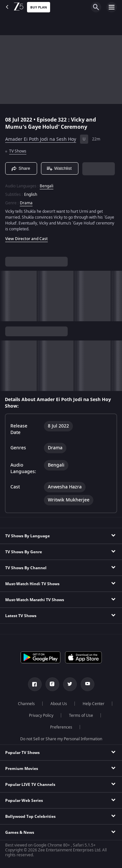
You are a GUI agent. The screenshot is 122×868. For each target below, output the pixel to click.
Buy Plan (39, 7)
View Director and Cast (27, 239)
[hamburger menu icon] (112, 7)
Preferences (61, 727)
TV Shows (18, 151)
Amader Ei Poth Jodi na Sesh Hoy (41, 139)
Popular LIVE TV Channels (30, 785)
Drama (26, 203)
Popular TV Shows (22, 753)
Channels (26, 704)
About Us (59, 704)
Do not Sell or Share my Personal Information (61, 739)
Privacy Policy (41, 716)
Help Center (94, 704)
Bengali (47, 186)
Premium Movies (22, 769)
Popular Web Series (24, 801)
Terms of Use (81, 716)
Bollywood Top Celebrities (30, 817)
